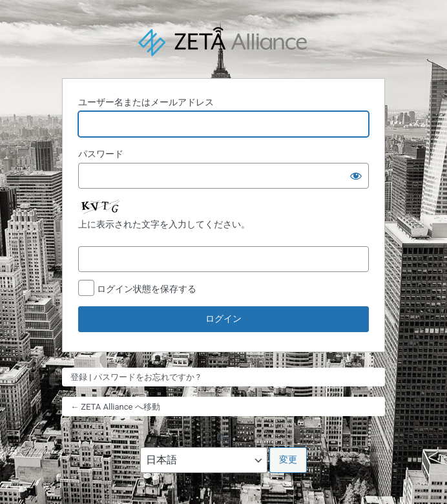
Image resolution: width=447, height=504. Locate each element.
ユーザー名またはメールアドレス (146, 102)
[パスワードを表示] (356, 176)
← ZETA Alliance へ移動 (115, 407)
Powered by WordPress (224, 43)
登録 (79, 377)
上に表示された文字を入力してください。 (164, 224)
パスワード (101, 154)
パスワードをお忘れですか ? (147, 377)
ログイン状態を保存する (147, 289)
